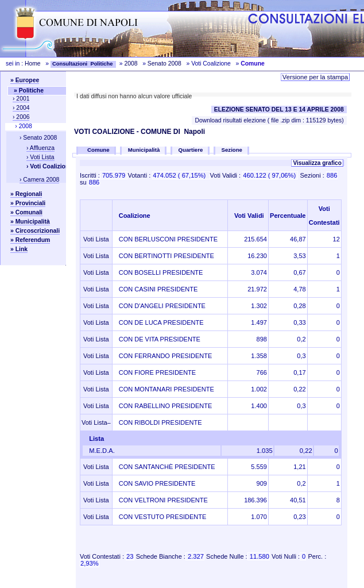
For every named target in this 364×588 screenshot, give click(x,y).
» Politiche (29, 91)
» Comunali (26, 212)
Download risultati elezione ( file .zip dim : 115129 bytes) (269, 120)
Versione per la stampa (315, 77)
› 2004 (21, 108)
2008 (131, 64)
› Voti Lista (40, 157)
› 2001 (21, 99)
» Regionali (26, 194)
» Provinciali (28, 203)
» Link (19, 249)
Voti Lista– (96, 422)
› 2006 (21, 117)
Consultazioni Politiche (83, 64)
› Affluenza (40, 148)
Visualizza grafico (317, 163)
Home (33, 64)
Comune (99, 150)
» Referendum (30, 240)
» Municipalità (30, 222)
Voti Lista (96, 239)
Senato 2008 (164, 64)
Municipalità (144, 150)
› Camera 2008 (39, 180)
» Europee (25, 80)
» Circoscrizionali (35, 231)
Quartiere (191, 150)
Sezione (232, 150)
